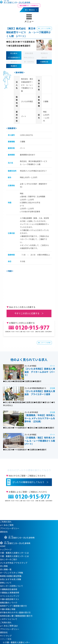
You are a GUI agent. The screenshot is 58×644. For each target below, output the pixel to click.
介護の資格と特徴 (8, 609)
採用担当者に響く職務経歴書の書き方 (16, 616)
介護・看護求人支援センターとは (14, 556)
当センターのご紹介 (9, 559)
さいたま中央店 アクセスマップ (14, 563)
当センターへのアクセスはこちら (28, 510)
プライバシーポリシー (10, 528)
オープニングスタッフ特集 (11, 573)
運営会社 (4, 532)
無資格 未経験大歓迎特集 (11, 576)
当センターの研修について (11, 586)
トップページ (6, 550)
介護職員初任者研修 (9, 589)
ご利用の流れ (6, 522)
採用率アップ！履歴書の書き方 (13, 606)
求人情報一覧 (6, 569)
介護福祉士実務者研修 (10, 593)
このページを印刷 (45, 28)
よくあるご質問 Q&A (9, 626)
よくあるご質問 (7, 525)
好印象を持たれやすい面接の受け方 (15, 612)
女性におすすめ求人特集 (11, 579)
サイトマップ (6, 636)
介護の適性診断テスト (10, 599)
